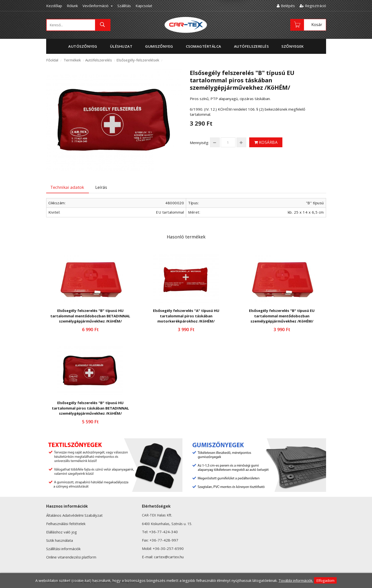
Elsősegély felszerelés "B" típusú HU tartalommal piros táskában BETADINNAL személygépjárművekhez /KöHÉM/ (90, 408)
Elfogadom (325, 580)
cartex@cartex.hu (169, 557)
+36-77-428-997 (164, 540)
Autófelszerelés (99, 60)
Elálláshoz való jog (62, 532)
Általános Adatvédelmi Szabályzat (74, 515)
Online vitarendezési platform (71, 557)
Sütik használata (60, 540)
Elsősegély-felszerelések (138, 60)
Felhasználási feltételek (66, 524)
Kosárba (266, 142)
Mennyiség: (199, 143)
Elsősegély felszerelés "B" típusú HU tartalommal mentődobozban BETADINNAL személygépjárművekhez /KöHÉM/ (90, 316)
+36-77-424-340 (163, 532)
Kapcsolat (144, 6)
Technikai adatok (67, 187)
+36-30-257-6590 (168, 548)
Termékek (72, 60)
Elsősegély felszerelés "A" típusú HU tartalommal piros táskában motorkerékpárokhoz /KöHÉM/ (186, 316)
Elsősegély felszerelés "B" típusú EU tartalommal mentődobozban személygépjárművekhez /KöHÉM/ (282, 316)
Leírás (101, 187)
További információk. (296, 580)
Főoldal (52, 60)
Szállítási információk (63, 549)
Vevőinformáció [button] (98, 6)
